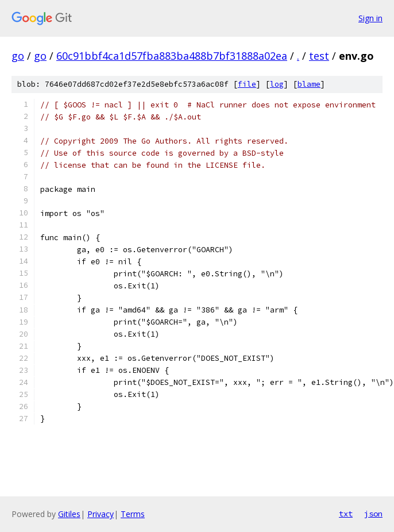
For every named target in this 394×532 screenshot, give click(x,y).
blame (309, 84)
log (277, 84)
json (373, 514)
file (247, 84)
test (319, 56)
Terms (133, 514)
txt (346, 514)
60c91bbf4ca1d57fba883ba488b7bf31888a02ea (172, 56)
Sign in (370, 18)
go (18, 56)
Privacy (101, 514)
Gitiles (69, 514)
